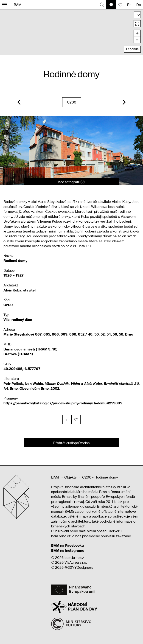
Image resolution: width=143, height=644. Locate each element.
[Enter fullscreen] (137, 24)
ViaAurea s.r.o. (76, 562)
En (129, 5)
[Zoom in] (137, 33)
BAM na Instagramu (68, 550)
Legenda (132, 49)
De (139, 5)
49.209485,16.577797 (22, 369)
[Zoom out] (137, 40)
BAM (18, 5)
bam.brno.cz (74, 557)
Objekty (70, 477)
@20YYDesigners (79, 567)
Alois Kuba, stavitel (20, 290)
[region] (71, 32)
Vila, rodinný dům (18, 319)
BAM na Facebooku (67, 545)
